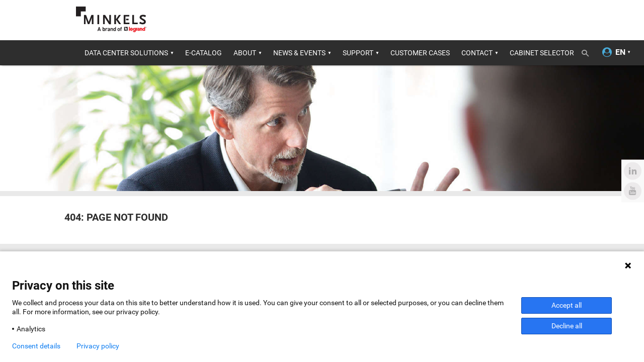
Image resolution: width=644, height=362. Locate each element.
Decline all (567, 326)
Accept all (567, 305)
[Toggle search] (589, 51)
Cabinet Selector (542, 53)
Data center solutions (126, 53)
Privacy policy (98, 346)
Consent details (36, 346)
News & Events (299, 53)
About (245, 53)
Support (358, 53)
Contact (477, 53)
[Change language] (620, 53)
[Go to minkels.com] (111, 19)
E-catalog (204, 53)
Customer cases (420, 53)
